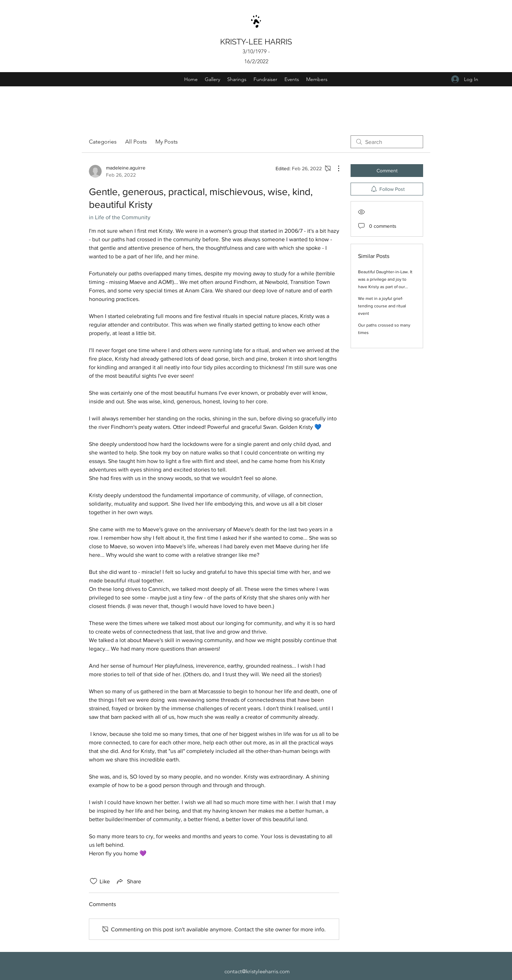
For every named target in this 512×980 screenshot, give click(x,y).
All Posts (136, 142)
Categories (103, 142)
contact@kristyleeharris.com (257, 971)
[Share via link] (128, 881)
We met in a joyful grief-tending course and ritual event (382, 306)
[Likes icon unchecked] (94, 881)
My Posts (167, 142)
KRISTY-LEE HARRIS (257, 42)
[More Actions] (335, 168)
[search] (387, 142)
